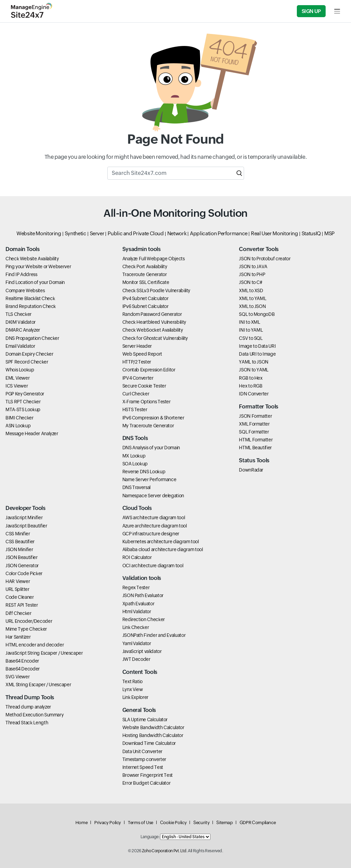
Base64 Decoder (23, 669)
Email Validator (20, 346)
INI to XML (249, 322)
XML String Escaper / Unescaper (38, 685)
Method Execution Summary (34, 715)
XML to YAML (252, 298)
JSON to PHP (252, 274)
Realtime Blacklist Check (30, 298)
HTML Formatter (256, 440)
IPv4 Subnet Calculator (146, 298)
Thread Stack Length (27, 723)
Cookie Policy (173, 823)
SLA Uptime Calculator (145, 720)
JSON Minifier (19, 549)
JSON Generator (22, 566)
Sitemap (224, 823)
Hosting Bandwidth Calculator (153, 735)
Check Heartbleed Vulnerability (154, 322)
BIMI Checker (20, 418)
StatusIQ (311, 233)
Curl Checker (136, 394)
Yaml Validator (137, 643)
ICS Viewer (17, 386)
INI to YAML (251, 330)
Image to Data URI (257, 346)
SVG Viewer (17, 677)
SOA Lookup (135, 464)
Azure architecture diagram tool (155, 526)
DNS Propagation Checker (32, 338)
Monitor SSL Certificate (146, 282)
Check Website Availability (32, 259)
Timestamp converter (144, 759)
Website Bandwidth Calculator (153, 727)
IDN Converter (254, 394)
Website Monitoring (39, 233)
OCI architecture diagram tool (153, 566)
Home (82, 823)
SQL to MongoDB (257, 314)
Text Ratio (132, 681)
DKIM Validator (21, 322)
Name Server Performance (149, 479)
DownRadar (251, 470)
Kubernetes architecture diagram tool (161, 542)
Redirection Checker (144, 619)
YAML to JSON (254, 362)
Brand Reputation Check (31, 306)
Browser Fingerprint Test (148, 775)
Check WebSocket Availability (153, 330)
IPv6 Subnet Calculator (146, 306)
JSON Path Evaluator (143, 595)
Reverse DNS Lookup (144, 472)
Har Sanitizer (18, 637)
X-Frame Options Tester (147, 402)
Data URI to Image (257, 354)
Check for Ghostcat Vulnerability (155, 338)
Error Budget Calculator (147, 783)
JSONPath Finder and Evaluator (154, 635)
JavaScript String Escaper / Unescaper (44, 653)
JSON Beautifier (22, 557)
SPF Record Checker (27, 362)
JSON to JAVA (253, 266)
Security (201, 823)
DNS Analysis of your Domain (151, 448)
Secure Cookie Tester (144, 386)
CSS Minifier (18, 534)
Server (97, 233)
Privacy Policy (108, 823)
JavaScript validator (142, 651)
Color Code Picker (24, 573)
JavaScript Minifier (24, 518)
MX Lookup (134, 456)
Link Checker (136, 627)
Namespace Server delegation (153, 496)
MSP (329, 233)
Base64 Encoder (22, 661)
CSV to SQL (251, 338)
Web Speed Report (142, 354)
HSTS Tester (135, 409)
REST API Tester (22, 605)
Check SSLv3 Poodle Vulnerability (156, 290)
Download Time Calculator (149, 743)
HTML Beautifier (255, 448)
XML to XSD (251, 290)
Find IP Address (21, 274)
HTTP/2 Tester (137, 362)
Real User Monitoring (275, 233)
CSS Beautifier (20, 542)
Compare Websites (25, 290)
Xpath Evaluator (138, 604)
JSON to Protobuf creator (265, 259)
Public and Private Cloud (136, 233)
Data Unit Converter (142, 751)
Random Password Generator (152, 314)
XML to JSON (252, 306)
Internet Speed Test (143, 767)
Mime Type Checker (26, 629)
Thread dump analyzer (28, 707)
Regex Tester (136, 587)
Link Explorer (135, 697)
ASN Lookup (18, 426)
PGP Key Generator (25, 394)
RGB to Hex (251, 378)
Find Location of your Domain (35, 282)
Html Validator (137, 611)
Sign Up (311, 11)
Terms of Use (141, 823)
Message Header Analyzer (32, 433)
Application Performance (219, 233)
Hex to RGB (251, 386)
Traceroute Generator (145, 274)
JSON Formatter (255, 416)
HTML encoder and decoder (35, 645)
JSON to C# (250, 282)
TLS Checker (19, 314)
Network (177, 233)
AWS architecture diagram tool (154, 518)
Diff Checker (19, 613)
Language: (150, 837)
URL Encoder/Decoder (29, 621)
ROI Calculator (137, 557)
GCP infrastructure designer (151, 534)
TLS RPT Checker (23, 402)
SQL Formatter (254, 432)
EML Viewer (17, 378)
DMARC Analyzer (23, 330)
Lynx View (133, 689)
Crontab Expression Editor (149, 370)
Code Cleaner (20, 597)
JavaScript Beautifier (26, 526)
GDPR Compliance (258, 823)
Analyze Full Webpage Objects (154, 259)
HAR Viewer (18, 581)
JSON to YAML (254, 370)
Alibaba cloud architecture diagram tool (163, 549)
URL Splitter (17, 589)
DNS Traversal (136, 487)
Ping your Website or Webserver (38, 266)
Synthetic (76, 233)
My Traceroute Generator (148, 426)
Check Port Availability (145, 266)
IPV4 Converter (138, 378)
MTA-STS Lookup (23, 409)
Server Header (137, 346)
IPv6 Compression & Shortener (153, 418)
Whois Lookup (20, 370)
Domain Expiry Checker (29, 354)
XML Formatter (254, 424)
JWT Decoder (136, 659)
